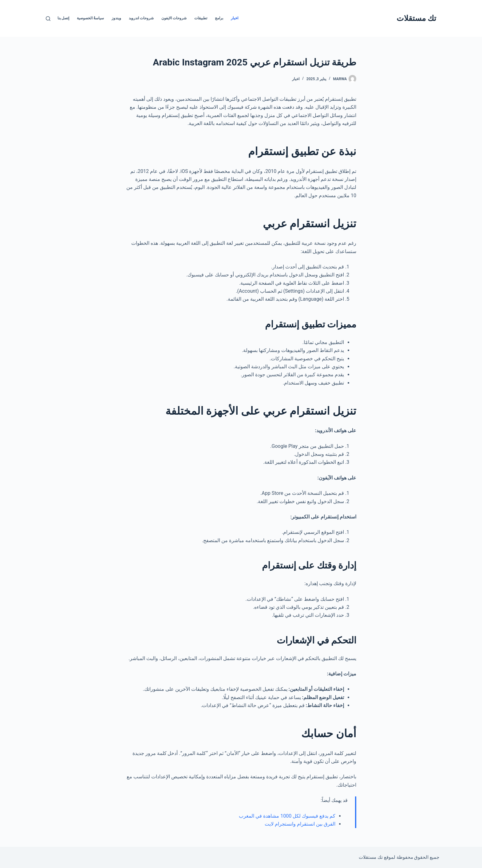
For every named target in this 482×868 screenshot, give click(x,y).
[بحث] (48, 19)
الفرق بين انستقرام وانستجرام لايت (299, 824)
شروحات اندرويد (141, 18)
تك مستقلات (416, 18)
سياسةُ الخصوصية (90, 18)
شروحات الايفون (174, 18)
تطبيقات (201, 18)
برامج (219, 18)
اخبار (235, 18)
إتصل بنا (63, 18)
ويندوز (116, 18)
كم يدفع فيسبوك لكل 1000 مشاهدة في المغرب (287, 816)
